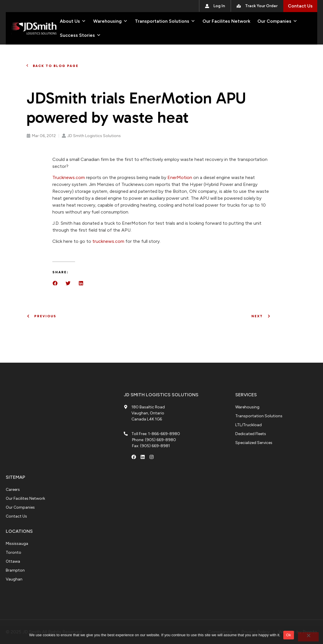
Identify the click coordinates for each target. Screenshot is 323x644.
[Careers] (13, 490)
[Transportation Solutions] (162, 21)
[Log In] (215, 6)
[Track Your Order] (257, 6)
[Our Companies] (274, 21)
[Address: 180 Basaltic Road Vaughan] (149, 413)
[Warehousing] (107, 21)
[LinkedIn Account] (143, 457)
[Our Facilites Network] (226, 21)
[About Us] (70, 21)
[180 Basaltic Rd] (56, 428)
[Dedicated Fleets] (251, 434)
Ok (289, 635)
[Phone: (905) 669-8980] (154, 440)
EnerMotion (180, 177)
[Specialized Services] (254, 443)
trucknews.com (108, 241)
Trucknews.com (69, 177)
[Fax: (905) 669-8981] (151, 446)
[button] (55, 283)
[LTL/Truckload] (249, 425)
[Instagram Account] (152, 457)
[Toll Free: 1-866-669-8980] (152, 434)
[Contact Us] (300, 6)
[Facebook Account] (134, 457)
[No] (308, 637)
